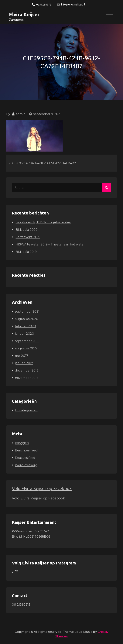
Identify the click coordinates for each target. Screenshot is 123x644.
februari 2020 (25, 326)
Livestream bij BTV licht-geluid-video (43, 222)
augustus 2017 (26, 348)
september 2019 (27, 341)
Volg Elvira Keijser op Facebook (42, 488)
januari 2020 (24, 334)
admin (20, 114)
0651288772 (42, 5)
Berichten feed (26, 450)
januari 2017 (24, 363)
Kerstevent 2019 (28, 237)
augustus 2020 (27, 319)
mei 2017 (22, 356)
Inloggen (22, 443)
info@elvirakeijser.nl (71, 5)
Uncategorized (26, 410)
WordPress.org (26, 465)
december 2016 (27, 370)
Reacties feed (25, 458)
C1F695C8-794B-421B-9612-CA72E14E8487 (44, 163)
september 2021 (27, 312)
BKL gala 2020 (27, 230)
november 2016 (27, 378)
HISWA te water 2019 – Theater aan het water (50, 244)
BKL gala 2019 (26, 252)
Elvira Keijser (24, 14)
